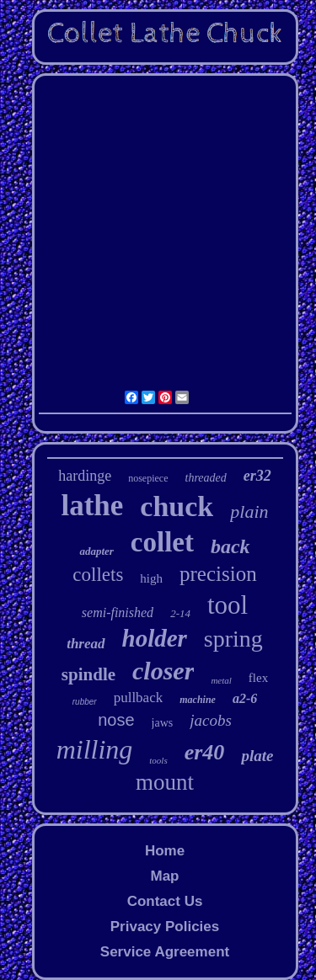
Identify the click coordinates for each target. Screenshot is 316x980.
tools (158, 760)
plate (257, 756)
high (151, 578)
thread (86, 644)
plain (249, 511)
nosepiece (148, 478)
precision (218, 574)
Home (165, 851)
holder (155, 638)
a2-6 (245, 698)
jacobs (211, 720)
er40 (205, 752)
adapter (96, 551)
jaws (163, 723)
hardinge (85, 476)
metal (221, 680)
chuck (177, 506)
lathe (92, 506)
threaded (206, 478)
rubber (85, 702)
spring (233, 639)
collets (98, 575)
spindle (88, 674)
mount (165, 782)
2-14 (180, 613)
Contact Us (165, 901)
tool (228, 605)
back (230, 546)
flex (258, 678)
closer (163, 671)
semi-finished (118, 612)
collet (162, 542)
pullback (139, 698)
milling (95, 749)
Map (164, 876)
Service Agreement (165, 952)
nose (116, 720)
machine (198, 700)
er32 (257, 476)
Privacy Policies (165, 927)
